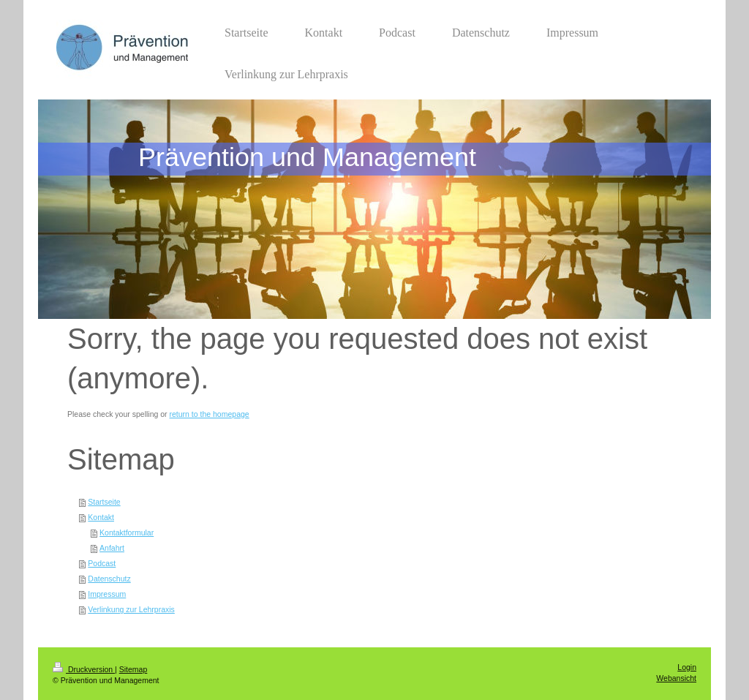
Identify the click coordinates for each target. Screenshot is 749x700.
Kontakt (101, 517)
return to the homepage (210, 414)
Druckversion (84, 669)
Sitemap (133, 669)
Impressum (107, 594)
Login (687, 667)
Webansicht (676, 678)
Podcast (102, 563)
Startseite (104, 502)
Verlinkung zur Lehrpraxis (131, 609)
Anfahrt (112, 548)
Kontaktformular (127, 532)
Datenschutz (109, 579)
